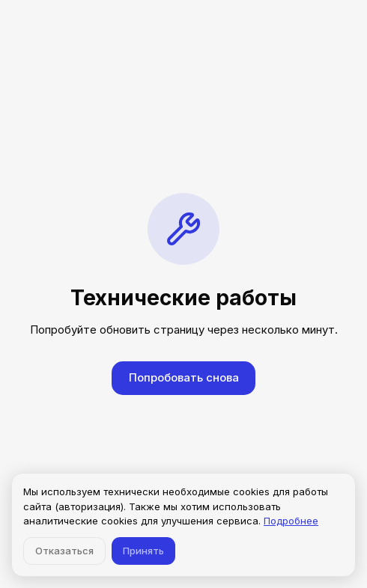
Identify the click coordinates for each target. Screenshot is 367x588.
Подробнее (291, 521)
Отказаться (64, 551)
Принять (143, 551)
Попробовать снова (184, 377)
